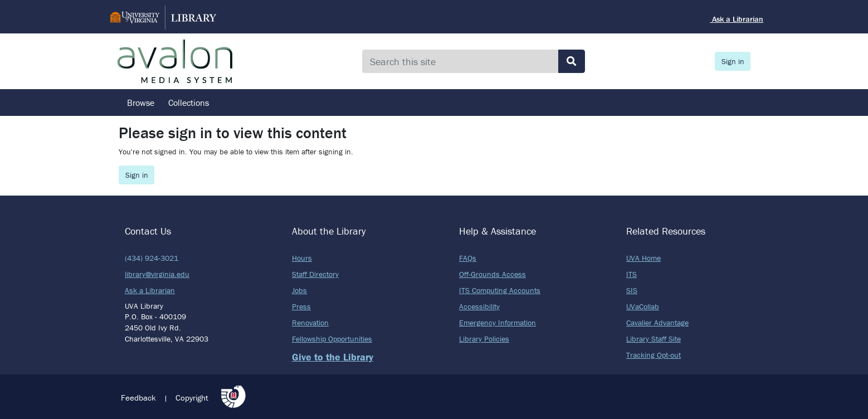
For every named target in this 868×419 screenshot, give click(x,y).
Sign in (733, 61)
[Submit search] (572, 61)
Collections (189, 103)
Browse (141, 103)
